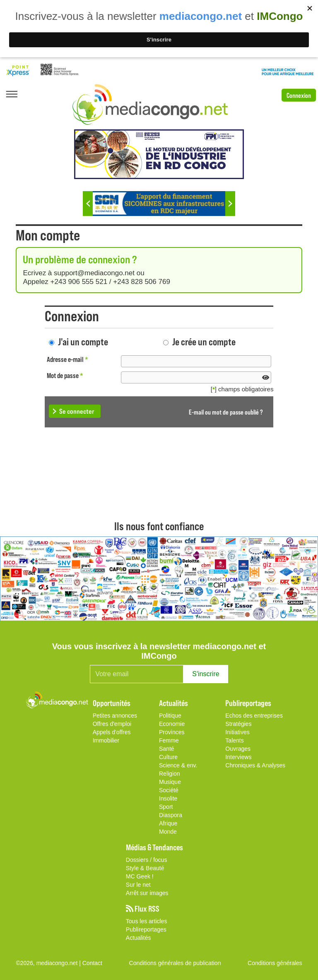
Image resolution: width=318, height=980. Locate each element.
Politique (170, 716)
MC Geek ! (140, 876)
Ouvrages (238, 749)
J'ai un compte (83, 341)
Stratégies (238, 724)
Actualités (139, 938)
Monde (168, 832)
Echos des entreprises (254, 716)
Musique (170, 782)
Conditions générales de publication (175, 963)
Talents (234, 740)
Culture (168, 757)
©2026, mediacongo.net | (49, 963)
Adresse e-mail (67, 359)
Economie (172, 724)
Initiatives (237, 732)
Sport (166, 807)
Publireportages (146, 929)
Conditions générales (275, 963)
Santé (167, 749)
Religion (170, 774)
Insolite (168, 798)
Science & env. (178, 765)
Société (169, 790)
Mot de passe (65, 375)
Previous (88, 204)
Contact (92, 963)
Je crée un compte (204, 341)
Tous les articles (147, 921)
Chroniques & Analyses (255, 765)
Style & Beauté (145, 868)
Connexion (299, 95)
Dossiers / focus (147, 860)
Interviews (238, 757)
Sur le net (138, 885)
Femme (169, 740)
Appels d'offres (112, 732)
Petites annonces (115, 716)
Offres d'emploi (112, 724)
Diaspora (171, 815)
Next (230, 204)
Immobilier (106, 740)
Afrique (168, 823)
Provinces (172, 732)
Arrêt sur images (147, 893)
